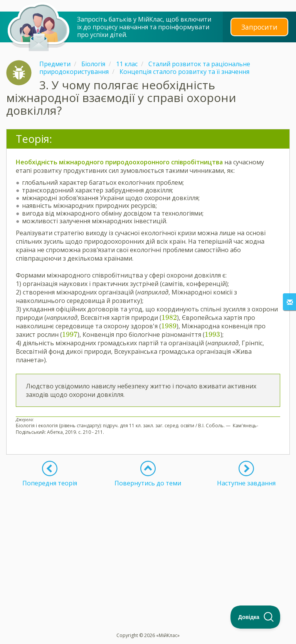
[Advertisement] (148, 541)
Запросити (259, 27)
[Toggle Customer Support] (256, 617)
